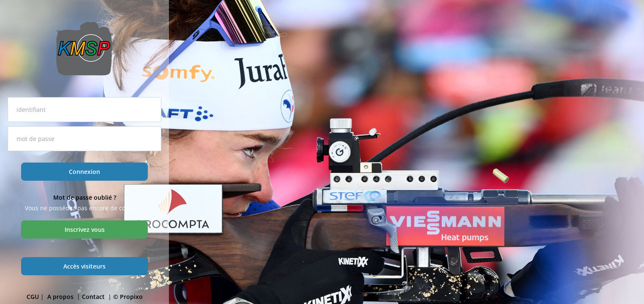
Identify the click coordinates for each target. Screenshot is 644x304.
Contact (94, 297)
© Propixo (128, 297)
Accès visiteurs (84, 266)
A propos (61, 297)
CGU (33, 297)
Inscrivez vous (85, 229)
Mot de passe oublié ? (85, 197)
